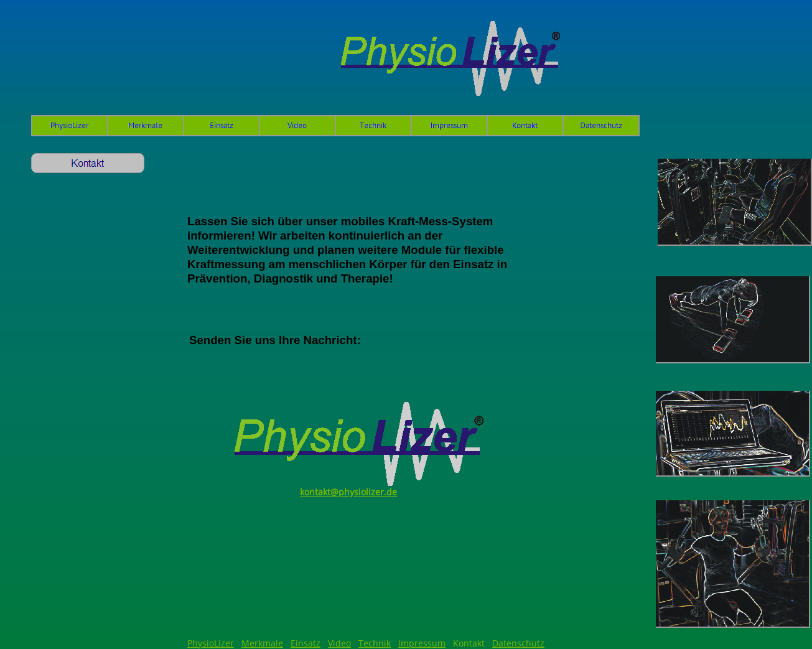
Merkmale (262, 643)
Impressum (422, 643)
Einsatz (306, 643)
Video (339, 643)
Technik (375, 643)
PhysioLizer (211, 643)
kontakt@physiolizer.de (348, 492)
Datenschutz (518, 643)
